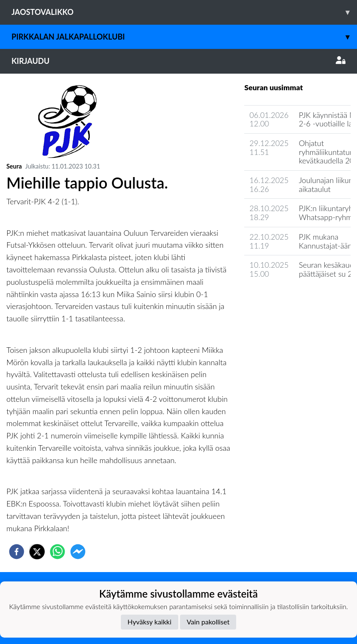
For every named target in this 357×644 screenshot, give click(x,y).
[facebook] (17, 552)
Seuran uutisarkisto (282, 298)
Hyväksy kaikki (150, 622)
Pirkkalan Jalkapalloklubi (184, 37)
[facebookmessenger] (78, 552)
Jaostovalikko (184, 12)
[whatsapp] (57, 552)
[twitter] (37, 552)
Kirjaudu (178, 61)
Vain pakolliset (208, 622)
